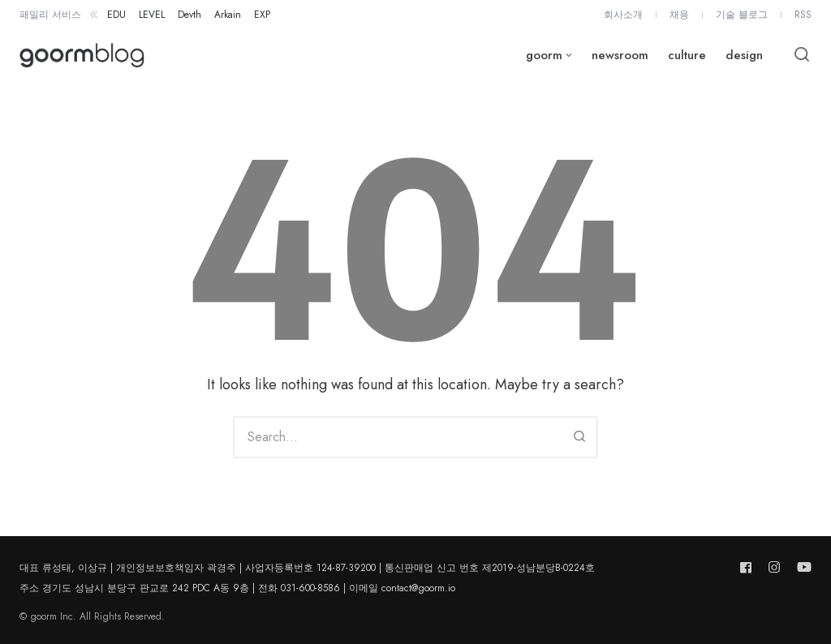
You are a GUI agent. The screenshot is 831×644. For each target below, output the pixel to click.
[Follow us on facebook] (749, 567)
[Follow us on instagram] (774, 567)
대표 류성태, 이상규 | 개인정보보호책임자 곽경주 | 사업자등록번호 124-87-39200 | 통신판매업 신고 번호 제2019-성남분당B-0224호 (307, 568)
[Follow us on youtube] (801, 567)
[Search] (579, 437)
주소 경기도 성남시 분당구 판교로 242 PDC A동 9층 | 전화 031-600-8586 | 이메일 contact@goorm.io (237, 588)
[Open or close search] (802, 55)
